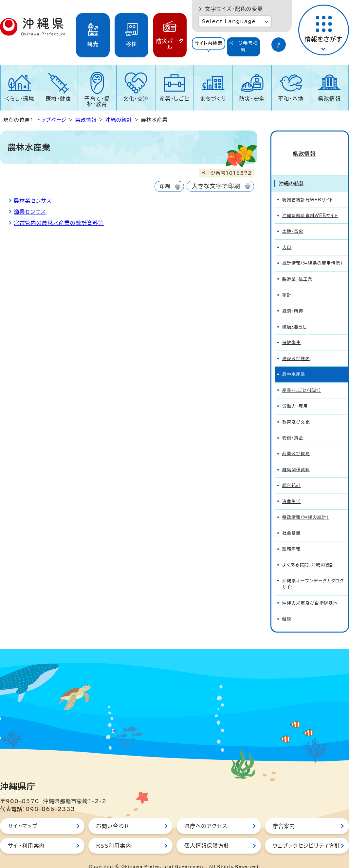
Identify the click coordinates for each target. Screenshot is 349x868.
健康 (287, 608)
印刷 (165, 186)
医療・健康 (58, 99)
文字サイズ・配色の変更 (234, 9)
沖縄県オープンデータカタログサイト (313, 573)
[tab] (208, 47)
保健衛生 (292, 331)
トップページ (52, 120)
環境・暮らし (294, 316)
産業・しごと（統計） (302, 379)
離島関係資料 (296, 459)
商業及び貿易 (296, 443)
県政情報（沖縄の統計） (306, 506)
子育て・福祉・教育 (97, 101)
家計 (287, 284)
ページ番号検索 (243, 47)
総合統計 (292, 474)
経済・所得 (293, 300)
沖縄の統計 (119, 120)
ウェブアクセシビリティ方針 (306, 835)
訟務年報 (292, 538)
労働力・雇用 (295, 395)
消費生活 (292, 490)
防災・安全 (252, 99)
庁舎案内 (284, 815)
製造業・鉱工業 (297, 268)
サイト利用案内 (26, 835)
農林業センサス (33, 201)
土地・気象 (293, 220)
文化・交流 (136, 99)
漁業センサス (30, 212)
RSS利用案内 (114, 835)
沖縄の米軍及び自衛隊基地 (310, 592)
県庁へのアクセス (206, 815)
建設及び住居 (296, 347)
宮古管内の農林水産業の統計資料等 (59, 223)
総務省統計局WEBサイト (308, 189)
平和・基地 (291, 99)
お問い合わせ (113, 815)
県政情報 (330, 99)
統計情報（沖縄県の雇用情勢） (312, 252)
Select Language (229, 21)
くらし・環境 (20, 99)
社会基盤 (292, 522)
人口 (287, 236)
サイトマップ (23, 815)
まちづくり (213, 99)
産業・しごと (174, 99)
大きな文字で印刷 (216, 186)
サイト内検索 (209, 43)
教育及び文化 (296, 411)
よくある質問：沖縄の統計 (308, 554)
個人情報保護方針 (207, 835)
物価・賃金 (293, 427)
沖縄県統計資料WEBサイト (310, 204)
